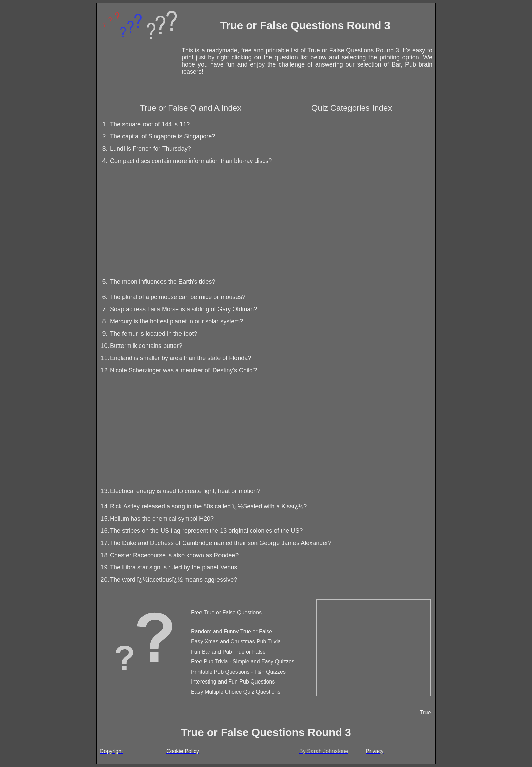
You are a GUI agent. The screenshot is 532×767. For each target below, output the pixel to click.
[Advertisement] (264, 220)
